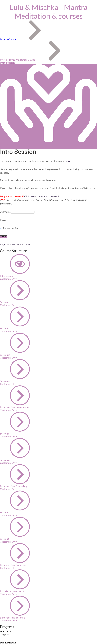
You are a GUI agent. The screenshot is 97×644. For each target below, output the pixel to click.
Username (5, 212)
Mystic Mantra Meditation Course (18, 60)
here (68, 161)
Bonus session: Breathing (13, 565)
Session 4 (5, 381)
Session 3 (5, 355)
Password (5, 220)
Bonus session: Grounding (13, 486)
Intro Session (7, 276)
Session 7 (5, 512)
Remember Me (10, 228)
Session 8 (5, 539)
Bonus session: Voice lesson (14, 407)
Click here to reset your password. (42, 196)
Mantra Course (8, 39)
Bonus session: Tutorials (13, 618)
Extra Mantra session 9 (12, 591)
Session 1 (5, 302)
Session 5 (5, 434)
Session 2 (5, 328)
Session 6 (5, 460)
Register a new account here (15, 244)
